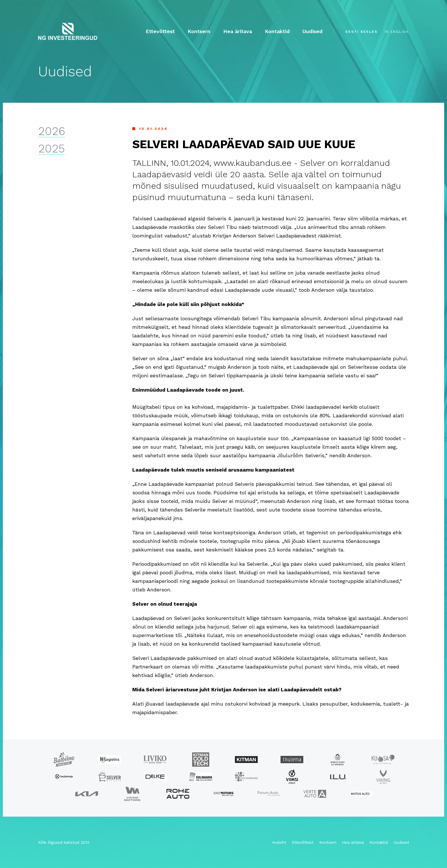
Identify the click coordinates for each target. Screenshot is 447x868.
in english (397, 32)
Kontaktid (277, 31)
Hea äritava (238, 31)
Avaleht (279, 842)
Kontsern (199, 31)
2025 (51, 149)
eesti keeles (361, 32)
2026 (52, 131)
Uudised (312, 31)
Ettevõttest (160, 31)
